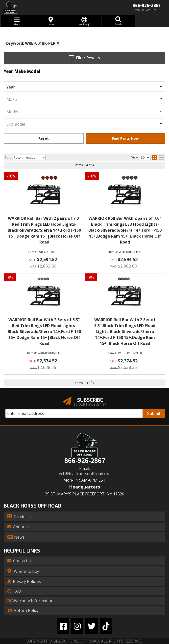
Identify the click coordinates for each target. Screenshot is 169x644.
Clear (44, 138)
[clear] (58, 43)
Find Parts (126, 138)
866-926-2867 (85, 461)
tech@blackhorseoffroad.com (84, 474)
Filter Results (84, 58)
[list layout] (161, 157)
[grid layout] (154, 157)
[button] (118, 21)
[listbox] (84, 87)
